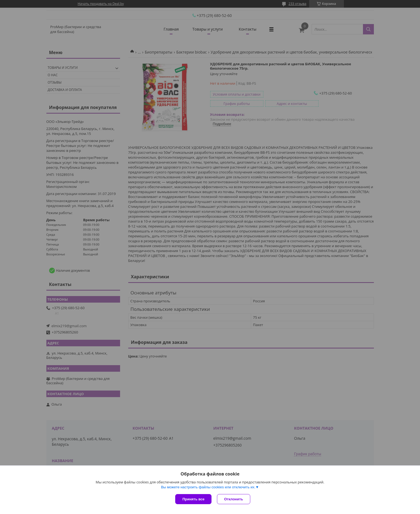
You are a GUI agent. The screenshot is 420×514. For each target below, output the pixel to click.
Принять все (193, 499)
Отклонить (233, 499)
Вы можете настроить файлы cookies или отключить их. (208, 487)
